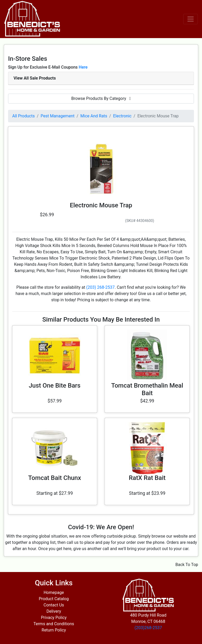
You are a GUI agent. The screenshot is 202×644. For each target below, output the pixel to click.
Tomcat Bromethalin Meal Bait (147, 389)
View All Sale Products (35, 78)
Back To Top (187, 565)
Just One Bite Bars (55, 386)
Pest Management (58, 116)
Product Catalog (54, 599)
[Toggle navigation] (191, 19)
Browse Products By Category (101, 98)
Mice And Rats (94, 116)
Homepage (54, 592)
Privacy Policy (54, 618)
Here (83, 67)
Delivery (54, 611)
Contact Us (54, 605)
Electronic (122, 116)
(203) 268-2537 (100, 287)
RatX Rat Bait (147, 478)
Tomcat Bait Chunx (55, 478)
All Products (23, 116)
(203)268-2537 (148, 628)
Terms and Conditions (54, 624)
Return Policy (54, 630)
